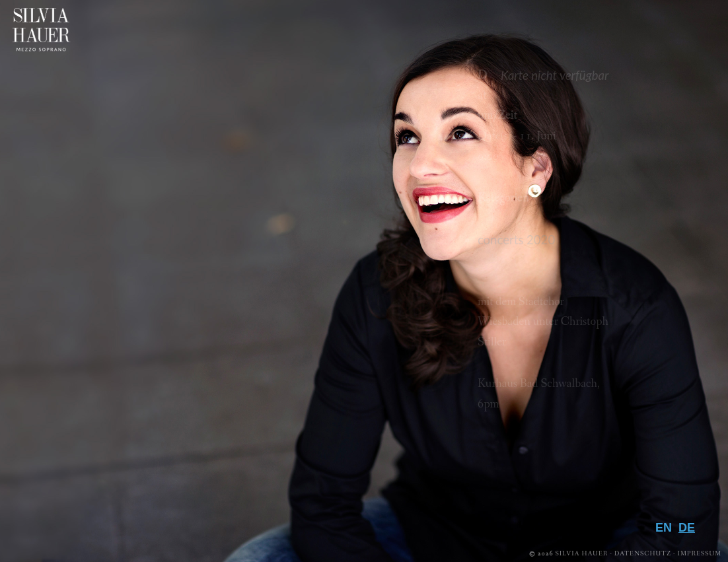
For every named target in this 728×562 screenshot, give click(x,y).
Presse (665, 458)
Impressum (700, 554)
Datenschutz (643, 554)
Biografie (648, 372)
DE (687, 528)
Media (668, 415)
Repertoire (642, 394)
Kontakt (654, 501)
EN (664, 528)
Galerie (661, 437)
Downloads (636, 480)
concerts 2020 (516, 240)
